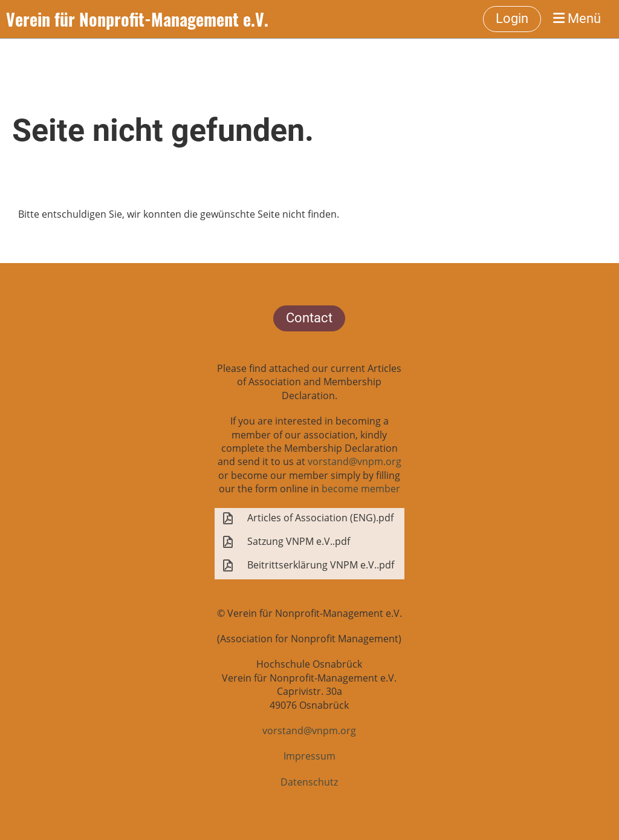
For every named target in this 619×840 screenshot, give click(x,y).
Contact (309, 318)
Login (512, 18)
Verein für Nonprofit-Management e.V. (137, 19)
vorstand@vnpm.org (355, 461)
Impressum (309, 756)
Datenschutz (309, 782)
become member (361, 489)
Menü (577, 18)
